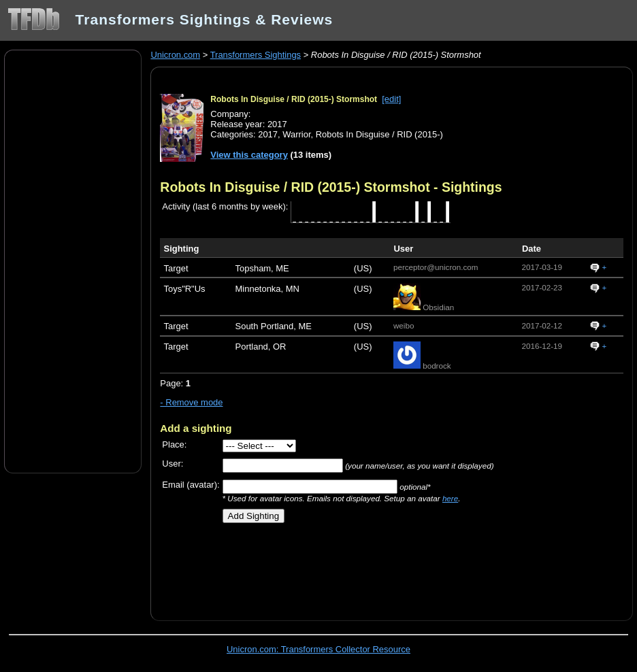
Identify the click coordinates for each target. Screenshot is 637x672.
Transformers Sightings (256, 55)
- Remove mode (191, 402)
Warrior (296, 134)
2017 (268, 134)
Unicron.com (175, 55)
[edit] (391, 99)
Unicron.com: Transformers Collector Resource (318, 649)
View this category (249, 155)
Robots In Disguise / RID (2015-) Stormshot (294, 99)
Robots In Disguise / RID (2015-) (379, 134)
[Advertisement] (73, 261)
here (450, 498)
